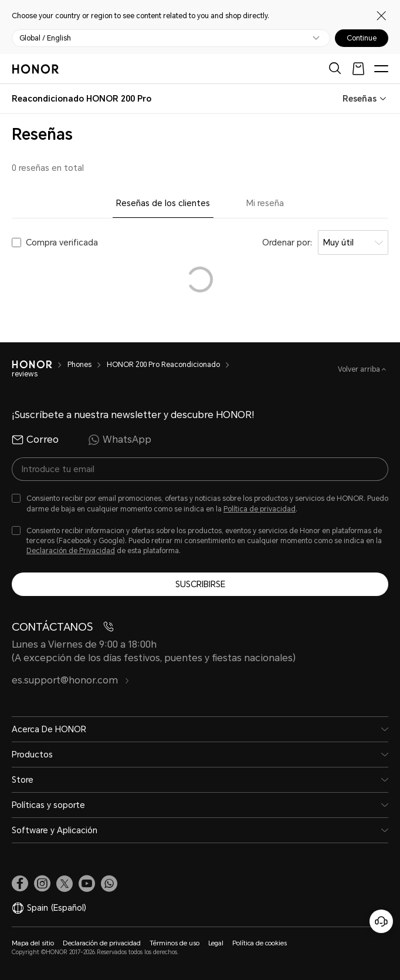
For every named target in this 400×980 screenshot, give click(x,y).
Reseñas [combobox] (360, 99)
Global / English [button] (45, 38)
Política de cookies (260, 943)
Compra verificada (62, 243)
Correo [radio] (35, 440)
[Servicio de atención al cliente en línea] (381, 921)
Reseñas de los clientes (163, 203)
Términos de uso (174, 943)
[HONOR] (32, 365)
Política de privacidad (260, 509)
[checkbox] (200, 504)
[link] (20, 884)
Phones (79, 365)
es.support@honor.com (71, 680)
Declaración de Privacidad (71, 551)
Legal (216, 943)
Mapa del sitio (33, 943)
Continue (362, 38)
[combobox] (82, 99)
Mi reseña (265, 203)
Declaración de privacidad (102, 943)
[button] (109, 884)
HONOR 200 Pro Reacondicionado (163, 365)
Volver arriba (360, 369)
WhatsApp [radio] (120, 440)
